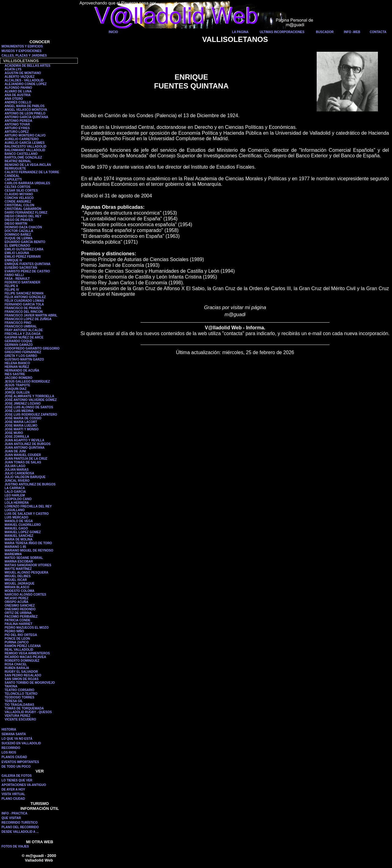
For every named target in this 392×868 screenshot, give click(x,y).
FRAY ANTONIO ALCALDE (24, 330)
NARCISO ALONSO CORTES (25, 595)
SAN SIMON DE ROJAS (22, 679)
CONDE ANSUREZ (18, 202)
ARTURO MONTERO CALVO (25, 135)
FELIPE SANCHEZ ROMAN (24, 293)
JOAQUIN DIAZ (16, 389)
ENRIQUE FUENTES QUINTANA (28, 264)
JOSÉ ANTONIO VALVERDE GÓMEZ (31, 400)
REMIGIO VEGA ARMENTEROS (27, 653)
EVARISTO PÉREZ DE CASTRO (27, 271)
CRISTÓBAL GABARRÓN (23, 209)
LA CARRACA (15, 488)
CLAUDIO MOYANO (19, 194)
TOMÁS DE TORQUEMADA (24, 708)
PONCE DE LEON (17, 639)
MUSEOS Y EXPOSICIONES (22, 51)
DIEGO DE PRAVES (19, 220)
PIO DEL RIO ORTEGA (21, 635)
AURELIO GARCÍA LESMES (25, 143)
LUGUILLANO (15, 510)
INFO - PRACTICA (14, 813)
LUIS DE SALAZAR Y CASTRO (27, 514)
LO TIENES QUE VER (17, 780)
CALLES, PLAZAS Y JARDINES (24, 56)
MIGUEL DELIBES (18, 576)
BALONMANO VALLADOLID (25, 150)
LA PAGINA (240, 32)
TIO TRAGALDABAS (19, 705)
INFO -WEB (352, 32)
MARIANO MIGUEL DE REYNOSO (29, 550)
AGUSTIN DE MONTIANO (23, 73)
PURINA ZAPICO (17, 642)
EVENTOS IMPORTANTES (20, 762)
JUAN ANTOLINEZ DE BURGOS (28, 444)
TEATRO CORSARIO (19, 690)
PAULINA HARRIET (19, 624)
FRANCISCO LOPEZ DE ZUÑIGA (28, 319)
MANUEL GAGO (16, 528)
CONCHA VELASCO (19, 198)
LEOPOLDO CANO (18, 499)
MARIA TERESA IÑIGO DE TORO (28, 543)
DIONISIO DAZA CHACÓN (23, 227)
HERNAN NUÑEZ (17, 367)
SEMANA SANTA (14, 734)
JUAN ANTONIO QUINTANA (24, 448)
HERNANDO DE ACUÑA (22, 370)
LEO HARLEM (15, 495)
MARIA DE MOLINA (19, 539)
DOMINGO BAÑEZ (18, 235)
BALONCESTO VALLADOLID (25, 146)
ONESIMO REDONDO (20, 609)
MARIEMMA (13, 554)
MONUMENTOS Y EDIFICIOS (22, 46)
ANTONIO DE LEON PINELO (25, 113)
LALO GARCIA (15, 492)
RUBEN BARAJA (17, 668)
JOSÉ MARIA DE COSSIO (23, 418)
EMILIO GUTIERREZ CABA (24, 249)
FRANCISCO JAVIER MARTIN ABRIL (31, 315)
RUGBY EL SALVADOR (21, 672)
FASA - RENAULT (17, 279)
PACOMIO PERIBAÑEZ (21, 617)
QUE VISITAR (11, 818)
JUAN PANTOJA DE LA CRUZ (26, 459)
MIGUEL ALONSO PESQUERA (26, 572)
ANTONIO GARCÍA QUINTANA (26, 117)
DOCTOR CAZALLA (19, 231)
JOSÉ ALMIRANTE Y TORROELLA (29, 396)
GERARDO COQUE (19, 341)
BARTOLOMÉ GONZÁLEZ (23, 157)
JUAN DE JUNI (15, 451)
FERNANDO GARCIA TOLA (24, 304)
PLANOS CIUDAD (14, 757)
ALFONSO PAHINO (18, 88)
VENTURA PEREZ (17, 716)
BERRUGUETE (15, 168)
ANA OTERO (14, 99)
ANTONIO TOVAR (17, 124)
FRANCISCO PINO (18, 323)
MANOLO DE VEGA (19, 521)
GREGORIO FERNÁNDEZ (23, 352)
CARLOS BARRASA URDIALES (27, 183)
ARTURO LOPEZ (17, 132)
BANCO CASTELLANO (21, 154)
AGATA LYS (13, 69)
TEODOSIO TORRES (19, 697)
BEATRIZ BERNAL (18, 161)
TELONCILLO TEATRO (21, 694)
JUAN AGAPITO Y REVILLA (24, 440)
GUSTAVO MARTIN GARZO (24, 359)
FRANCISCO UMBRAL (21, 326)
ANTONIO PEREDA (18, 121)
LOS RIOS (9, 752)
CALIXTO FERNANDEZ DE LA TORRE (32, 172)
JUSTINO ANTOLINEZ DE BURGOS (30, 484)
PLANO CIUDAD (13, 799)
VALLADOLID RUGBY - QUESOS (28, 712)
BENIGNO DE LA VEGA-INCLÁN (28, 165)
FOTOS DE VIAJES (15, 846)
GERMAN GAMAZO (19, 345)
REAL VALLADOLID (19, 650)
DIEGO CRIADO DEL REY (23, 216)
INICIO (113, 32)
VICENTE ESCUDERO (20, 719)
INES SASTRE (15, 374)
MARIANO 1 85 (15, 547)
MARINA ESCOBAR (19, 561)
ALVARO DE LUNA (18, 91)
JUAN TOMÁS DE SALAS (23, 462)
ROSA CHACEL (16, 664)
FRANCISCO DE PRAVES (23, 308)
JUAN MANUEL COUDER (23, 455)
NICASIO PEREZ (17, 598)
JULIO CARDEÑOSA (19, 473)
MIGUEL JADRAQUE (20, 584)
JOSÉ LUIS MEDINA (19, 411)
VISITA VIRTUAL (13, 794)
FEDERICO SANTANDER (22, 282)
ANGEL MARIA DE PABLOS (24, 106)
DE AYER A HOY (13, 789)
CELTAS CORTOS (17, 187)
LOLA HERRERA (17, 503)
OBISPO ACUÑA (16, 602)
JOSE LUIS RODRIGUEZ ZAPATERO (31, 415)
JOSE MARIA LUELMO (21, 426)
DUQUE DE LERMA (19, 238)
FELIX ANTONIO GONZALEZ (25, 297)
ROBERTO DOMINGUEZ (22, 661)
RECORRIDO (11, 748)
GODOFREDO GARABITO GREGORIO (32, 348)
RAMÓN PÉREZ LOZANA (23, 646)
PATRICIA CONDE (17, 620)
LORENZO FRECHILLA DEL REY (28, 506)
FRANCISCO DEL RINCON (24, 312)
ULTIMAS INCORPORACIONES (282, 32)
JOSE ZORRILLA (17, 437)
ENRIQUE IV (13, 260)
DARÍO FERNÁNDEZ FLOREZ (26, 213)
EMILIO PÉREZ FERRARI (23, 257)
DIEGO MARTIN (16, 224)
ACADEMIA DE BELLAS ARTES (27, 66)
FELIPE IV (12, 290)
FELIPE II (11, 286)
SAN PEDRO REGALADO (23, 675)
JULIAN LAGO (15, 466)
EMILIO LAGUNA (17, 253)
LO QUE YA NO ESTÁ (17, 739)
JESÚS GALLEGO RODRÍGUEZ (27, 382)
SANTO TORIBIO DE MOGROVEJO (30, 683)
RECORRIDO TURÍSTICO (20, 823)
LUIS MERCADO (16, 517)
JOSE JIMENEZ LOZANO (23, 404)
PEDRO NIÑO (14, 631)
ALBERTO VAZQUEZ (20, 77)
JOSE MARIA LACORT (21, 422)
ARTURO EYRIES (17, 128)
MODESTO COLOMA (20, 591)
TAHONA (11, 686)
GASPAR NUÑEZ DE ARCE (24, 337)
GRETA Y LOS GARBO (21, 356)
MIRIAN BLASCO (17, 587)
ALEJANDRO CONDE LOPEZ (26, 84)
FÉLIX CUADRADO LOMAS (24, 301)
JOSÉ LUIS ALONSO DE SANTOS (29, 407)
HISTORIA (9, 730)
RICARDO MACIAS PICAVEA (25, 657)
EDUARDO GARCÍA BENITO (25, 242)
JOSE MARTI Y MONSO (22, 429)
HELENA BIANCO (17, 363)
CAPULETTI (13, 180)
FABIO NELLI (14, 275)
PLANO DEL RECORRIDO (20, 827)
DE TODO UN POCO (16, 767)
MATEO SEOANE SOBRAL (24, 558)
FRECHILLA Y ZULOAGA (23, 334)
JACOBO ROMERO (19, 378)
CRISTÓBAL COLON (19, 205)
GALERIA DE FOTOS (17, 776)
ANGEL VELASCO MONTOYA (26, 110)
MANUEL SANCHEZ (19, 536)
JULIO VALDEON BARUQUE (25, 477)
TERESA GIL (14, 701)
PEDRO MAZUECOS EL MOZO (27, 628)
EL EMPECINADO (17, 246)
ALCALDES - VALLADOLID (24, 80)
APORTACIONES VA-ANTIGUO (24, 785)
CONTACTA (378, 32)
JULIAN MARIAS (17, 470)
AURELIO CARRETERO (22, 139)
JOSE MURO (14, 433)
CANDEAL (12, 176)
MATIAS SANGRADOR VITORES (28, 565)
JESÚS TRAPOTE (17, 385)
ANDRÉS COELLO (18, 102)
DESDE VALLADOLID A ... (20, 832)
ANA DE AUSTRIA (18, 95)
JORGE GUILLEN (17, 393)
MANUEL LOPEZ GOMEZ (23, 532)
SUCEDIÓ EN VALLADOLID (21, 743)
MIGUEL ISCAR (16, 580)
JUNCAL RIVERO (17, 481)
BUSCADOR (325, 32)
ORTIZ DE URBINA (18, 613)
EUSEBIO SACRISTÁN (21, 268)
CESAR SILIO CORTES (21, 191)
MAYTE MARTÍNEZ (18, 569)
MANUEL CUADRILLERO (23, 525)
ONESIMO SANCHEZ (20, 606)
